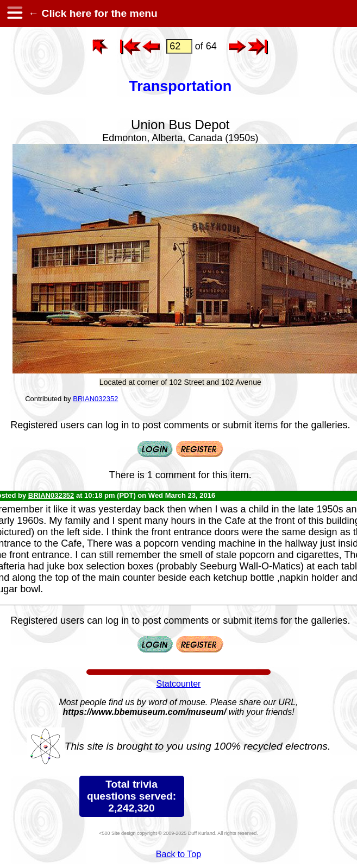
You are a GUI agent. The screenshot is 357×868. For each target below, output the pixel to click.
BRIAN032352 (95, 399)
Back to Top (178, 854)
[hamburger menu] (14, 14)
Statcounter (179, 684)
